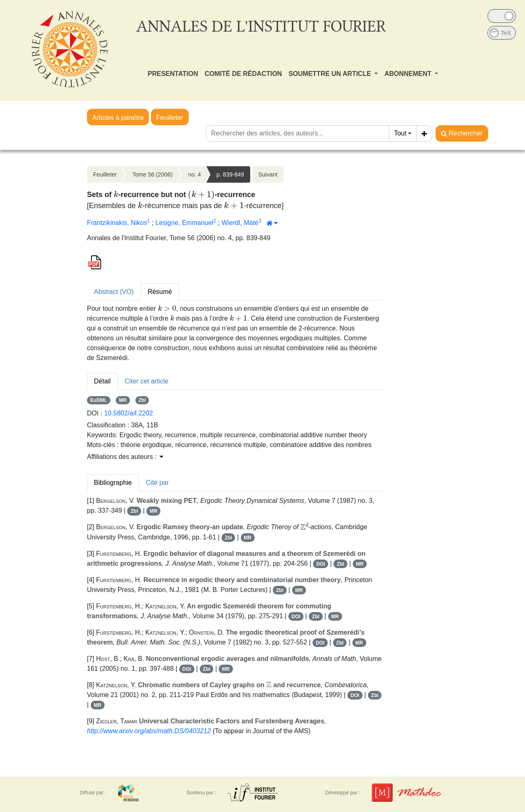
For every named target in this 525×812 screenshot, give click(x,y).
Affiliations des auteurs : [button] (125, 457)
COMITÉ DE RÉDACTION (243, 74)
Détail (102, 381)
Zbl (142, 400)
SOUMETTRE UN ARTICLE (331, 74)
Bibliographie (113, 483)
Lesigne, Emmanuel (184, 223)
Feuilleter (170, 118)
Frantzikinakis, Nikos (117, 223)
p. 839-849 (230, 174)
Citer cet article (147, 381)
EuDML (99, 400)
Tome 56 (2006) (153, 174)
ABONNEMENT (409, 74)
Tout (400, 133)
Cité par (157, 483)
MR (123, 400)
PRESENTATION (173, 74)
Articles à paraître (118, 118)
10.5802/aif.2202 (129, 413)
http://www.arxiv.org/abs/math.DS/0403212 (149, 731)
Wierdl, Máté (240, 223)
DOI (321, 564)
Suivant (268, 174)
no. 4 (195, 174)
